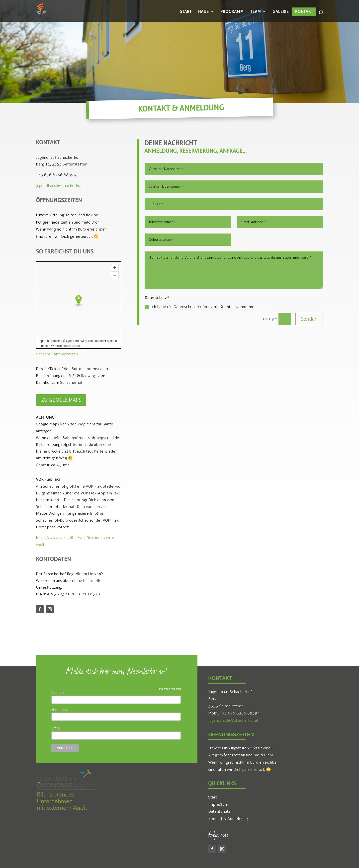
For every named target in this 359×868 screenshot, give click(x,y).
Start (213, 797)
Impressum (218, 804)
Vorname (58, 693)
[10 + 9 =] (285, 319)
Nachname (60, 710)
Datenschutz (219, 811)
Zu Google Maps (61, 400)
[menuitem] (186, 12)
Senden (309, 319)
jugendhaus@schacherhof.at (61, 186)
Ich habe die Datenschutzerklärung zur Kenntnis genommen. (201, 307)
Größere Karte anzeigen (57, 354)
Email (57, 728)
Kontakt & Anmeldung (228, 819)
